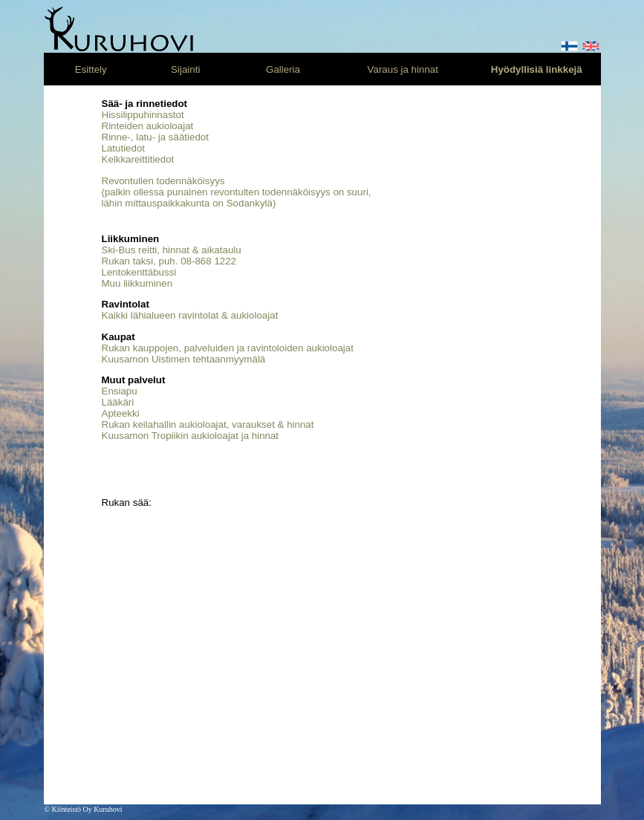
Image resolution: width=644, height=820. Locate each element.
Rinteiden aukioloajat (148, 126)
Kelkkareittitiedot (138, 159)
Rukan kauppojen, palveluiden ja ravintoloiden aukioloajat (228, 348)
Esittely (91, 69)
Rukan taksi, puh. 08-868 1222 (169, 261)
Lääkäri (118, 402)
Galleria (283, 69)
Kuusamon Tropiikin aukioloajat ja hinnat (191, 436)
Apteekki (121, 413)
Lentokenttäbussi (139, 272)
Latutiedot (124, 148)
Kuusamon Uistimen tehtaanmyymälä (184, 359)
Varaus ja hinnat (403, 69)
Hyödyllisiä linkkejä (537, 69)
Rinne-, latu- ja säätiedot (155, 137)
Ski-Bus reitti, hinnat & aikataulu (172, 250)
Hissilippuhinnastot (143, 115)
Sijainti (185, 69)
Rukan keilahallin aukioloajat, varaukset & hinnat (208, 424)
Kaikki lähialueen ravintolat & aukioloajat (190, 315)
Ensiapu (120, 391)
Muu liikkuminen (137, 283)
